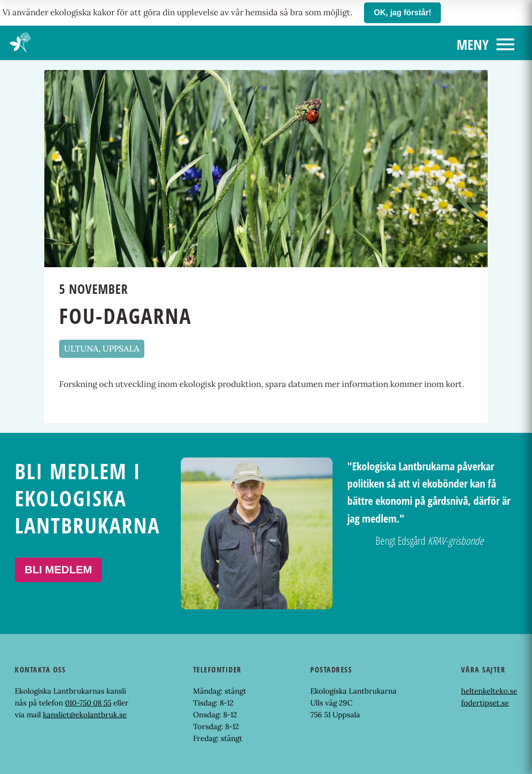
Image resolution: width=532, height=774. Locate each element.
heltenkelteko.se (489, 691)
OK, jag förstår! (402, 13)
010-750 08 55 (88, 703)
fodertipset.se (485, 703)
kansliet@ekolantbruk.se (85, 715)
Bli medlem (58, 570)
